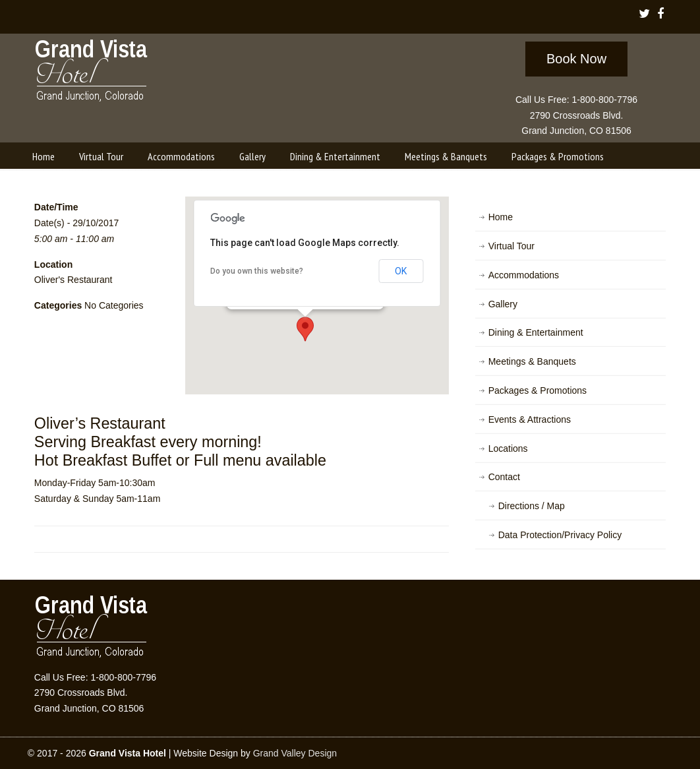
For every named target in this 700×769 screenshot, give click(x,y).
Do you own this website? (257, 271)
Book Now (576, 59)
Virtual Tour (511, 246)
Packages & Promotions (538, 390)
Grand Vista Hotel (92, 73)
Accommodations (524, 275)
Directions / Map (532, 506)
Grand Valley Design (295, 753)
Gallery (503, 304)
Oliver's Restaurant (73, 280)
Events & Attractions (530, 419)
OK (401, 271)
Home (501, 217)
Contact (504, 477)
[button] (305, 329)
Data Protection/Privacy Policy (560, 535)
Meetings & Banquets (532, 361)
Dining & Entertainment (536, 332)
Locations (508, 448)
